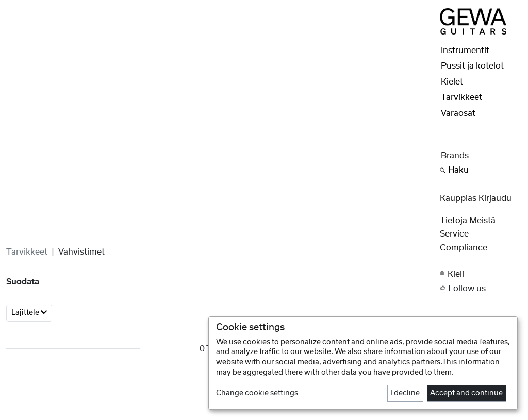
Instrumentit (465, 51)
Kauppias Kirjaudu (476, 198)
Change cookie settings (257, 393)
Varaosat (458, 113)
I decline (405, 393)
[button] (481, 273)
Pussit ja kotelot (472, 66)
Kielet (452, 82)
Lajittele (29, 313)
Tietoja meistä (468, 221)
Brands (455, 156)
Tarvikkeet (27, 252)
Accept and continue (466, 393)
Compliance (464, 248)
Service (454, 234)
